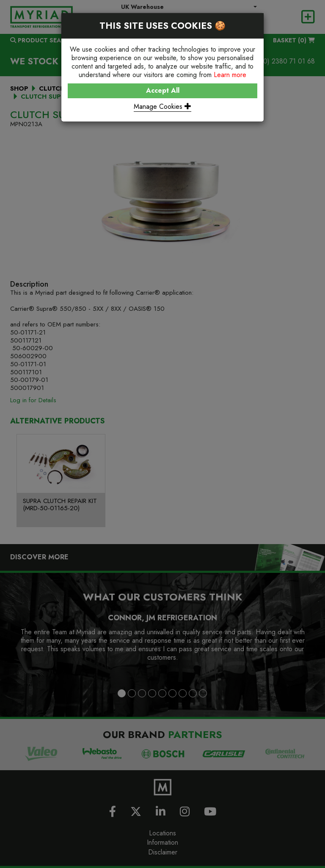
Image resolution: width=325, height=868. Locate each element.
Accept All (163, 90)
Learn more (230, 75)
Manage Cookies (162, 106)
